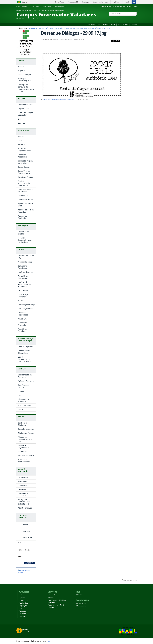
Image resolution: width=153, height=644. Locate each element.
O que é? (80, 595)
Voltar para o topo (129, 580)
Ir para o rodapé (61, 7)
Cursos (22, 595)
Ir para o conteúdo (23, 7)
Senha (20, 557)
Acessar (21, 543)
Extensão (22, 614)
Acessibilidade (106, 7)
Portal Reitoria (123, 25)
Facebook (123, 19)
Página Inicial (33, 28)
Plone (49, 641)
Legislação (23, 606)
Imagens (26, 531)
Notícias (42, 28)
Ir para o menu (36, 7)
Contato (134, 25)
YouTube (132, 19)
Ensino (22, 608)
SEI (99, 25)
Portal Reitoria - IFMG (56, 605)
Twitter (135, 19)
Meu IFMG (91, 25)
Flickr (126, 19)
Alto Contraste (119, 7)
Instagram (129, 19)
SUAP (113, 25)
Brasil (24, 2)
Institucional (24, 600)
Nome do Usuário (24, 550)
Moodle (106, 25)
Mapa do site (132, 7)
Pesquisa (22, 611)
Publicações (28, 537)
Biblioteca (23, 616)
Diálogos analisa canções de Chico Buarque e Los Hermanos (66, 28)
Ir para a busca (48, 7)
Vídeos (25, 525)
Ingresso (22, 598)
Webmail (51, 598)
